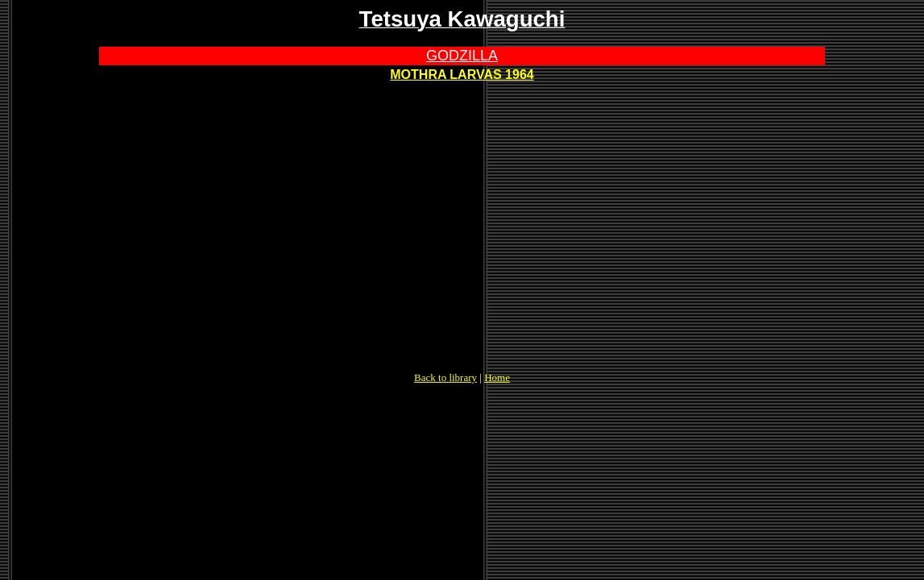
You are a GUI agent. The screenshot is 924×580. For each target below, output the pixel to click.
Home (497, 377)
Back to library (445, 377)
